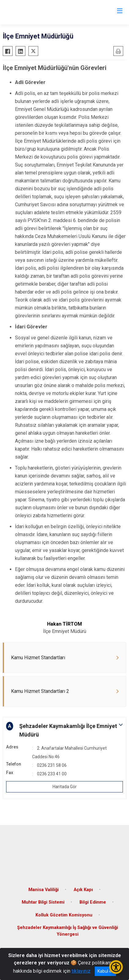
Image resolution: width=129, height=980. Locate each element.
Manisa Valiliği (44, 890)
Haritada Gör (65, 787)
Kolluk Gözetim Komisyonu (64, 915)
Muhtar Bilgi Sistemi (43, 902)
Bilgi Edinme (93, 902)
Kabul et (105, 971)
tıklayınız (81, 971)
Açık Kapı (83, 890)
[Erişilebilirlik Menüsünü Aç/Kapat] (116, 967)
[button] (64, 730)
